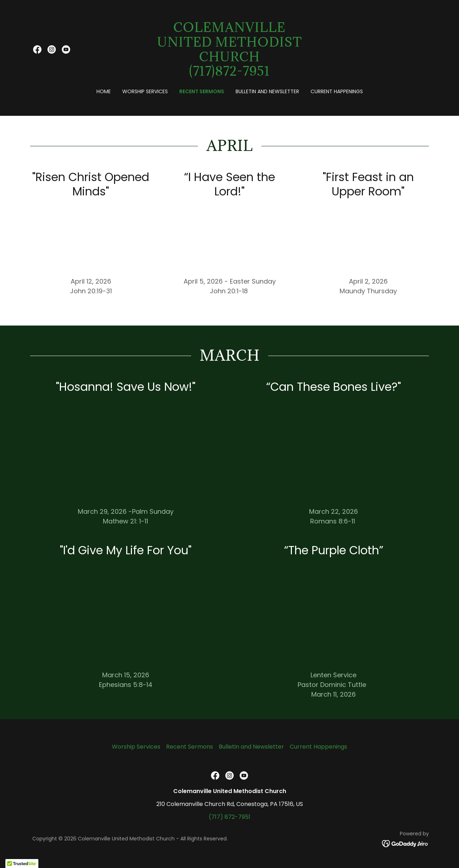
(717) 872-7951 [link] (229, 817)
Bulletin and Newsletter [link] (267, 91)
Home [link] (104, 91)
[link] (37, 49)
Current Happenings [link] (337, 91)
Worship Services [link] (145, 91)
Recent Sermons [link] (202, 91)
